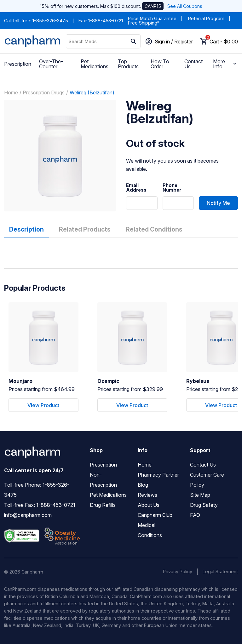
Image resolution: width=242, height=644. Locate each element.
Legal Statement (220, 571)
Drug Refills (103, 505)
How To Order (160, 64)
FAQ (195, 515)
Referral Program (206, 18)
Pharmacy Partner (158, 475)
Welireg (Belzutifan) (92, 92)
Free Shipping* (144, 23)
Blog (143, 485)
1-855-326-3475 (50, 21)
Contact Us (193, 64)
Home (11, 92)
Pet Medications (95, 64)
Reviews (147, 495)
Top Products (128, 64)
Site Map (200, 495)
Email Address (136, 188)
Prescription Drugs (44, 92)
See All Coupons (185, 6)
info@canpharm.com (28, 515)
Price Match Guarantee (152, 18)
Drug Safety (204, 505)
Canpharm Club (155, 515)
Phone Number (172, 188)
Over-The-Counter (51, 64)
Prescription (18, 64)
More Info (225, 64)
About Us (149, 505)
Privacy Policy (178, 571)
